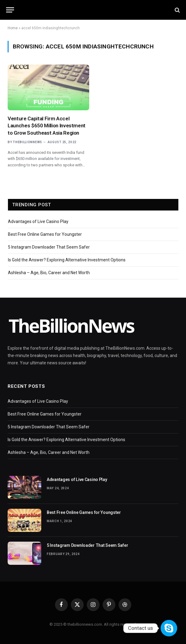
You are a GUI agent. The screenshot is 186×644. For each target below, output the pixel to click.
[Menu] (10, 10)
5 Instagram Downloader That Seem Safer (49, 247)
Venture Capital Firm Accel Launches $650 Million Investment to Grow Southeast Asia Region (47, 126)
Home (13, 28)
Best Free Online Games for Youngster (45, 234)
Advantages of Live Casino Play (38, 221)
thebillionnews (27, 142)
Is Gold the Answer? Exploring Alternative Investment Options (67, 260)
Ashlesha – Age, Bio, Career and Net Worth (49, 273)
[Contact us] (169, 628)
